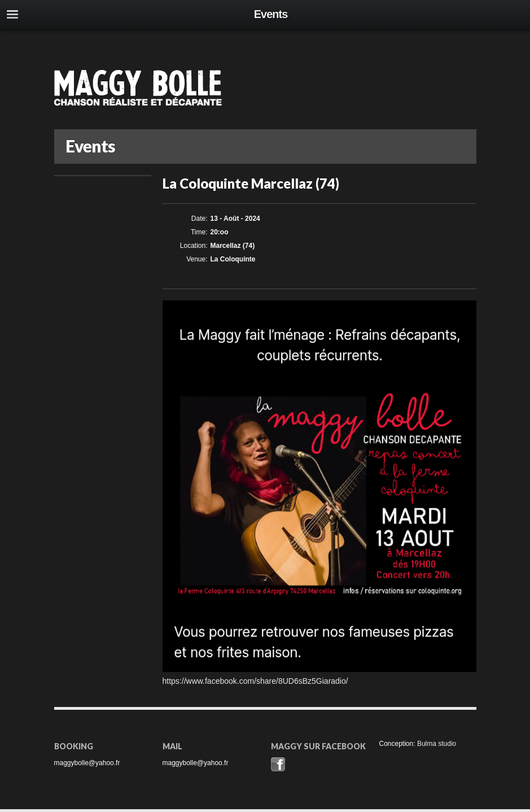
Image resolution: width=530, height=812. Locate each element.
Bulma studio (437, 744)
